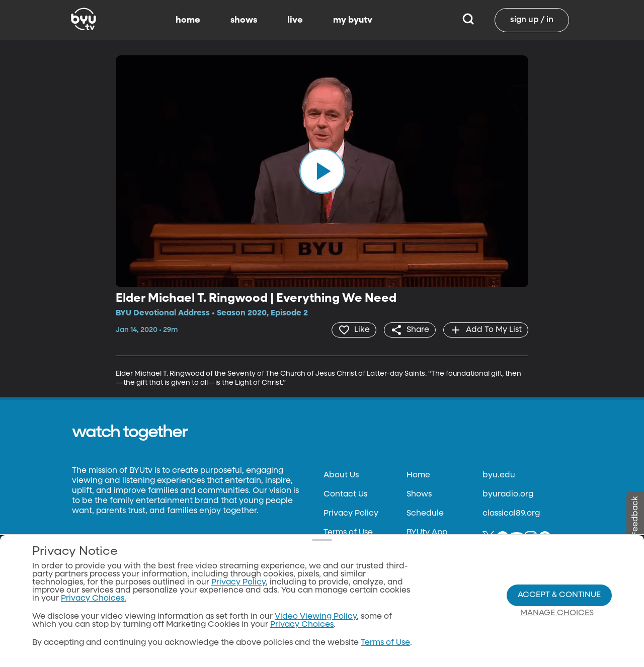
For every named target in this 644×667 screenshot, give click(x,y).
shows (244, 20)
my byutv (353, 20)
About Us (341, 475)
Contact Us (345, 494)
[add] (486, 330)
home (188, 20)
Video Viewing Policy (316, 617)
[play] (322, 171)
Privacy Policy (351, 514)
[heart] (354, 330)
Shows (419, 494)
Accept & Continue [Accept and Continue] (559, 595)
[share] (410, 330)
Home (418, 475)
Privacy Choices (302, 625)
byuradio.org (508, 494)
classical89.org (511, 514)
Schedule (425, 514)
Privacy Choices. (94, 599)
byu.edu (499, 475)
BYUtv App (427, 533)
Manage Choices (557, 613)
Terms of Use (348, 533)
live (295, 20)
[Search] (468, 20)
